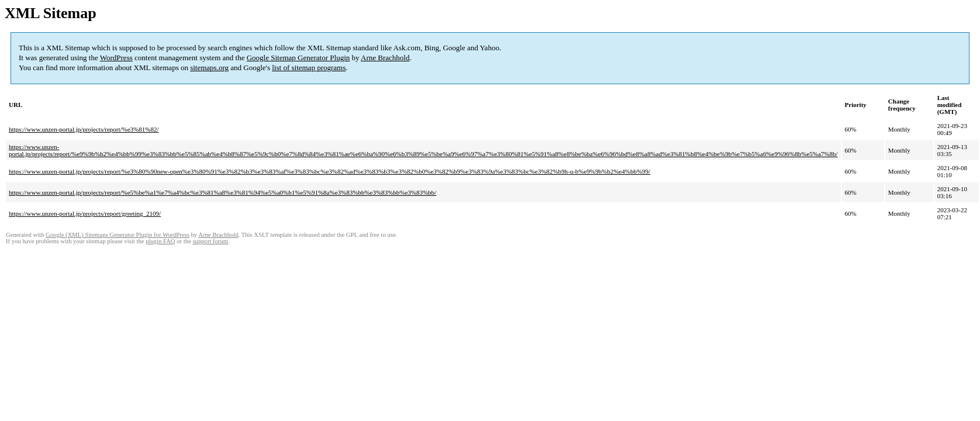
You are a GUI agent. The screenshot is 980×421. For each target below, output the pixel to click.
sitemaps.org (209, 68)
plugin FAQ (160, 241)
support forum (210, 241)
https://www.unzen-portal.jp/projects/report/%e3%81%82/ (84, 129)
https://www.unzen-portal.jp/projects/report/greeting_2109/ (85, 213)
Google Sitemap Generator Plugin (299, 58)
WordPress (116, 58)
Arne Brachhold (385, 58)
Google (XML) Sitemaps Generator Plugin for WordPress (118, 235)
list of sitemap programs (309, 68)
